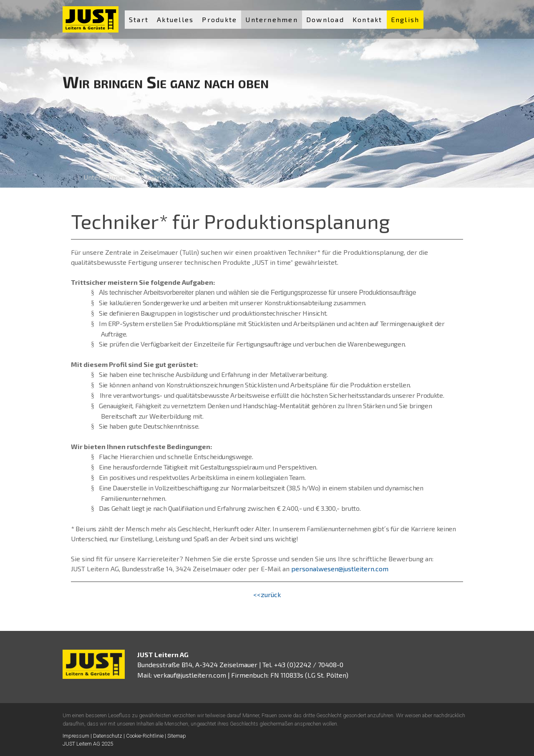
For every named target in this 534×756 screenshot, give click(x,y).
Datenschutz (108, 736)
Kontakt (368, 19)
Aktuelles (175, 19)
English (405, 19)
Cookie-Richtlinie (145, 736)
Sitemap (177, 736)
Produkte (219, 19)
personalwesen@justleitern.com (340, 569)
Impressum (76, 736)
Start (139, 19)
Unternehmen (272, 19)
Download (325, 19)
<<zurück (267, 594)
